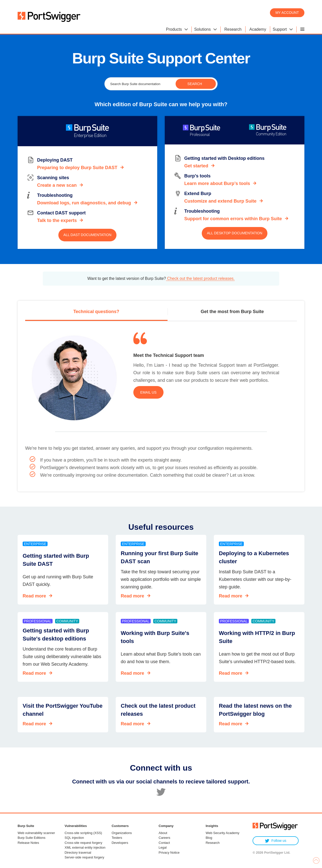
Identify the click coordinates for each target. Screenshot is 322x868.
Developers (120, 843)
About (163, 833)
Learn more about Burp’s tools (217, 183)
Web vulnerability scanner (36, 833)
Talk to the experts (57, 220)
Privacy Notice (169, 853)
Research (213, 843)
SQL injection (74, 838)
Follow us (276, 841)
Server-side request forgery (85, 857)
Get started (196, 166)
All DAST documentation (87, 235)
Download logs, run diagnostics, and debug (84, 203)
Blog (209, 838)
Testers (117, 838)
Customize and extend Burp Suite (220, 201)
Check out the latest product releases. (200, 278)
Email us (149, 392)
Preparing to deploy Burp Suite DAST (77, 168)
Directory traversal (78, 853)
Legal (163, 847)
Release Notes (28, 843)
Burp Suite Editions (32, 838)
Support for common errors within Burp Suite (233, 219)
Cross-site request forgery (84, 843)
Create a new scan (57, 185)
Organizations (122, 833)
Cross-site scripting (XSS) (83, 833)
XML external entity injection (85, 847)
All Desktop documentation (234, 233)
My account (287, 13)
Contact (164, 843)
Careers (165, 838)
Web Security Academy (222, 833)
